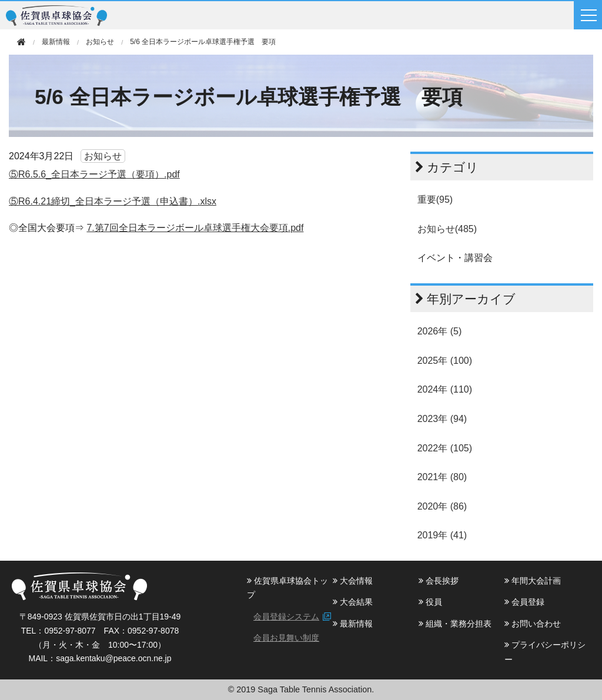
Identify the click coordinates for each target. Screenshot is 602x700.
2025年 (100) (445, 361)
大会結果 (353, 602)
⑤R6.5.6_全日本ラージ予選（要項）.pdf (94, 174)
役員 (430, 602)
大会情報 (353, 581)
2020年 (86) (442, 506)
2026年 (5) (440, 331)
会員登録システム (286, 617)
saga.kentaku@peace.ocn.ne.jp (113, 658)
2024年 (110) (445, 389)
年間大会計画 (533, 581)
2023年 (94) (442, 419)
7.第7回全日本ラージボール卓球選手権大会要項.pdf (195, 228)
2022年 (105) (445, 448)
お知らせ (100, 42)
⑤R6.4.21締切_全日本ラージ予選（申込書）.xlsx (113, 201)
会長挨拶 (439, 581)
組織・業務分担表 (455, 624)
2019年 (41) (442, 535)
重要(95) (435, 200)
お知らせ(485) (447, 229)
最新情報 (353, 624)
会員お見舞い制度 (286, 638)
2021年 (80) (442, 477)
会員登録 (524, 602)
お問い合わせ (533, 624)
